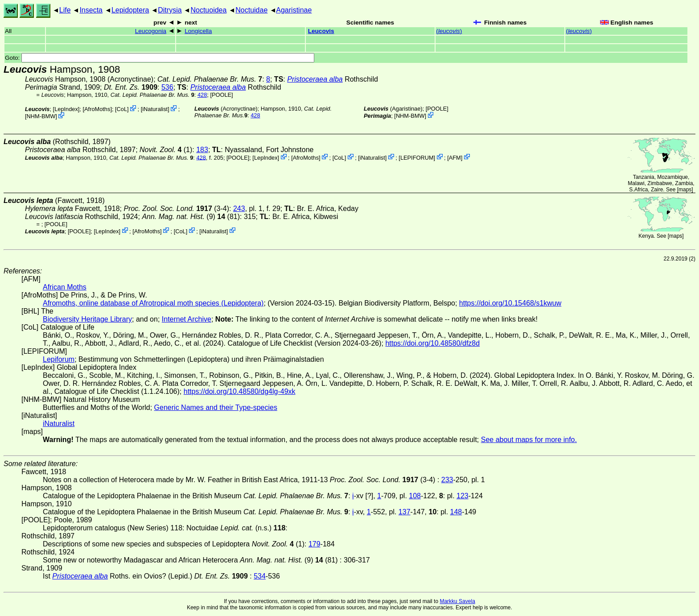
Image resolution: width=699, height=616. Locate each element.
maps (685, 190)
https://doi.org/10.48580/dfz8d (432, 343)
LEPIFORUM (417, 157)
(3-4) (176, 209)
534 (260, 576)
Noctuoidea (208, 10)
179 (315, 544)
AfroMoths (97, 109)
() (449, 31)
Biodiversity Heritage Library (87, 319)
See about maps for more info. (529, 440)
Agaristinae (294, 10)
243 (239, 209)
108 (415, 496)
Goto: (160, 58)
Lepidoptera (130, 10)
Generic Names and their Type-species (216, 407)
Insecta (91, 10)
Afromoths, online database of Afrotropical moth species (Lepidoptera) (153, 303)
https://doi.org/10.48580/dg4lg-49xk (240, 391)
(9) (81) (191, 217)
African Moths (65, 287)
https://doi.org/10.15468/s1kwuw (510, 303)
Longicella (198, 31)
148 (456, 512)
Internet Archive (187, 319)
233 (447, 480)
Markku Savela (457, 601)
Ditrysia (170, 10)
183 (202, 150)
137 (405, 512)
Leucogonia (151, 31)
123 (463, 496)
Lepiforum (59, 359)
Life (65, 10)
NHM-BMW (41, 116)
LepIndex (66, 109)
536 (167, 87)
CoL (122, 109)
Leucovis (321, 31)
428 (202, 95)
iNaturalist (155, 109)
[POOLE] (221, 95)
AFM (455, 157)
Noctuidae (251, 10)
